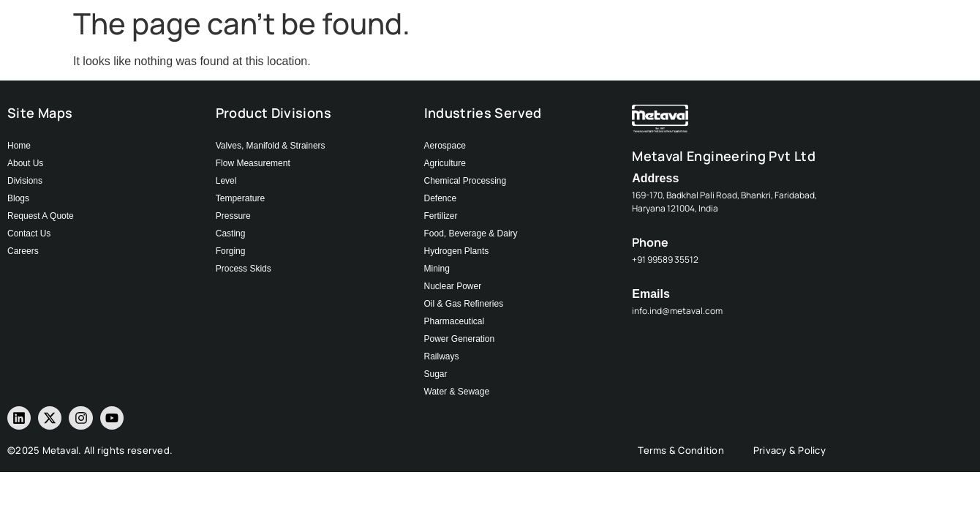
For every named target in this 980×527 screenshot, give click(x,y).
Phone (650, 242)
